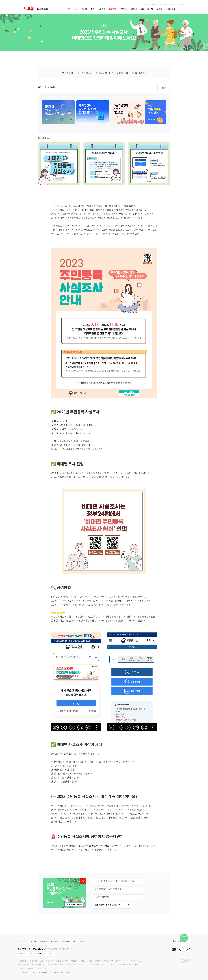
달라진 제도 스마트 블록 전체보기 (112, 905)
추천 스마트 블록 (46, 87)
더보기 (164, 88)
